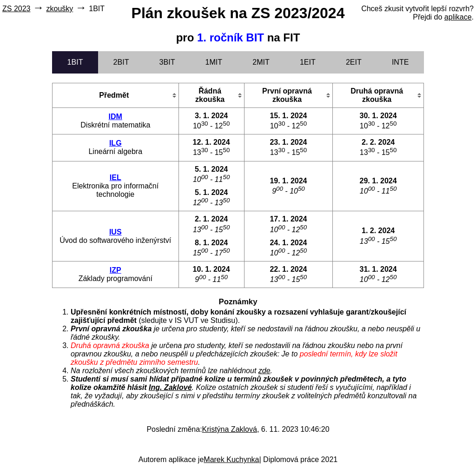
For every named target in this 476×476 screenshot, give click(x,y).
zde (264, 371)
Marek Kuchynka (231, 459)
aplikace (458, 17)
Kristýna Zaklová (230, 429)
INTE (400, 62)
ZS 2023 (16, 9)
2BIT (121, 62)
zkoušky (59, 9)
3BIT (167, 62)
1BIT (75, 62)
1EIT (308, 62)
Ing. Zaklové (170, 387)
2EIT (354, 62)
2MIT (261, 62)
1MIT (214, 62)
